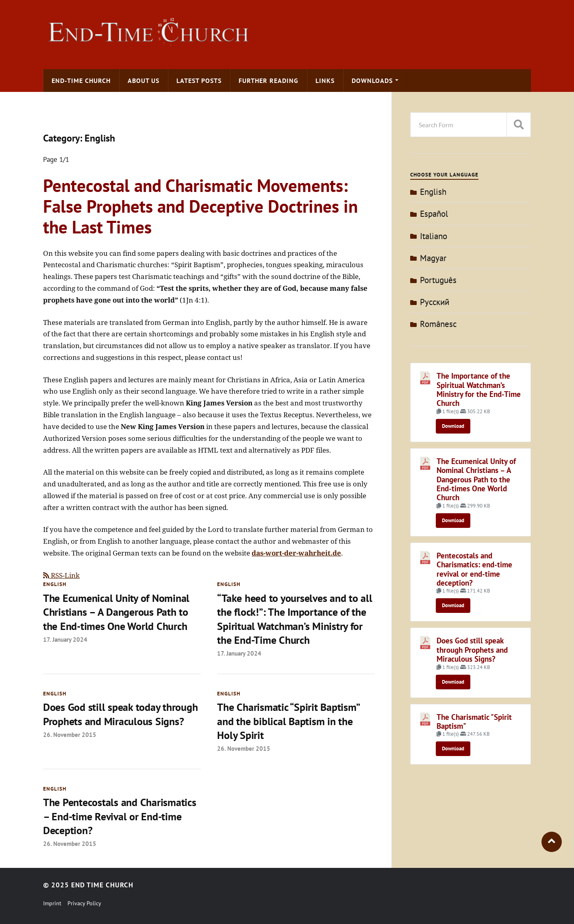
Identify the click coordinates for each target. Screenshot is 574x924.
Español (434, 214)
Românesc (438, 324)
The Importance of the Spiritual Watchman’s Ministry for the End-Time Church (479, 389)
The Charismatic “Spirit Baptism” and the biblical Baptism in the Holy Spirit (288, 721)
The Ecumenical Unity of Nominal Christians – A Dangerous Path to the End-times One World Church (116, 612)
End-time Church (81, 81)
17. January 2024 (65, 639)
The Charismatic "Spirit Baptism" (474, 721)
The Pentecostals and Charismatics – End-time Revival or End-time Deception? (120, 816)
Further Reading (269, 81)
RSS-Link (61, 575)
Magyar (433, 258)
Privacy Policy (84, 903)
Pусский (435, 302)
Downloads (372, 81)
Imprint (52, 903)
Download (453, 426)
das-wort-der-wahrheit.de (296, 553)
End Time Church (102, 885)
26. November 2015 (70, 734)
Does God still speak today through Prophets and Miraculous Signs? (120, 714)
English (55, 584)
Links (325, 81)
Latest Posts (199, 81)
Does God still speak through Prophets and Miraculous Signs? (472, 650)
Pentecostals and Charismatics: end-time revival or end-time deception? (474, 569)
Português (438, 280)
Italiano (434, 236)
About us (143, 81)
